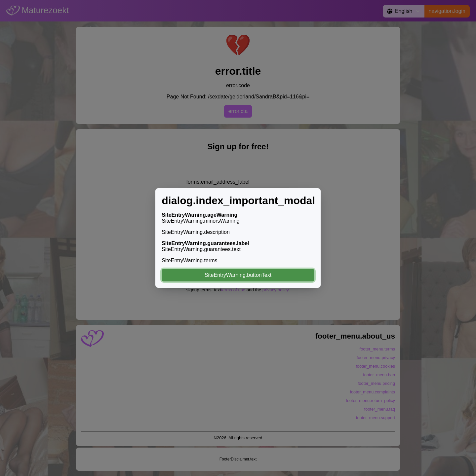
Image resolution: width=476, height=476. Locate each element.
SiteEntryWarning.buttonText (238, 275)
